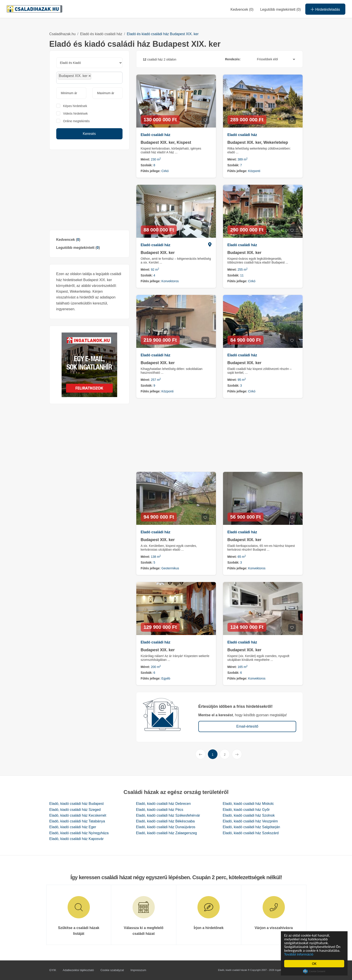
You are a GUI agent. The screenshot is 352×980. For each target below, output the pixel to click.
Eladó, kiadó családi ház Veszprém (250, 821)
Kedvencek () (242, 9)
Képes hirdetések (75, 106)
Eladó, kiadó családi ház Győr (246, 810)
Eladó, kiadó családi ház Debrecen (163, 804)
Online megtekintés (76, 121)
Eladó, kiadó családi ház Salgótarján (251, 827)
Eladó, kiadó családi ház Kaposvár (77, 839)
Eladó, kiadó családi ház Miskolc (248, 804)
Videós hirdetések (75, 114)
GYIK (53, 970)
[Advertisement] (89, 190)
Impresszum (138, 970)
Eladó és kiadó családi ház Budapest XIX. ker (163, 34)
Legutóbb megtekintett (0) (280, 9)
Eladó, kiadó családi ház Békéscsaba (165, 821)
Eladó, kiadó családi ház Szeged (75, 810)
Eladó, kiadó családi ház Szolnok (249, 815)
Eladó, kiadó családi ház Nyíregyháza (79, 833)
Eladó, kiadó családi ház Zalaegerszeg (167, 833)
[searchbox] (102, 77)
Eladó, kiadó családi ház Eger (73, 827)
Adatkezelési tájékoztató (78, 970)
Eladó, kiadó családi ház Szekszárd (251, 833)
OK (315, 964)
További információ (299, 954)
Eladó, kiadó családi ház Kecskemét (78, 815)
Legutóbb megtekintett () (78, 248)
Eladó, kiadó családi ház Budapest (77, 804)
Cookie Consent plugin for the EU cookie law (315, 971)
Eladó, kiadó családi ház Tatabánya (77, 821)
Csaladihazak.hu (62, 34)
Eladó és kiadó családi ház (101, 34)
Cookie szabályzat (112, 970)
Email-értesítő (247, 726)
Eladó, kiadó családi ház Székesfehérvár (168, 815)
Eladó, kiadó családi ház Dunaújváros (166, 827)
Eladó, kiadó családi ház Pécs (160, 810)
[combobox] (89, 78)
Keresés (89, 134)
